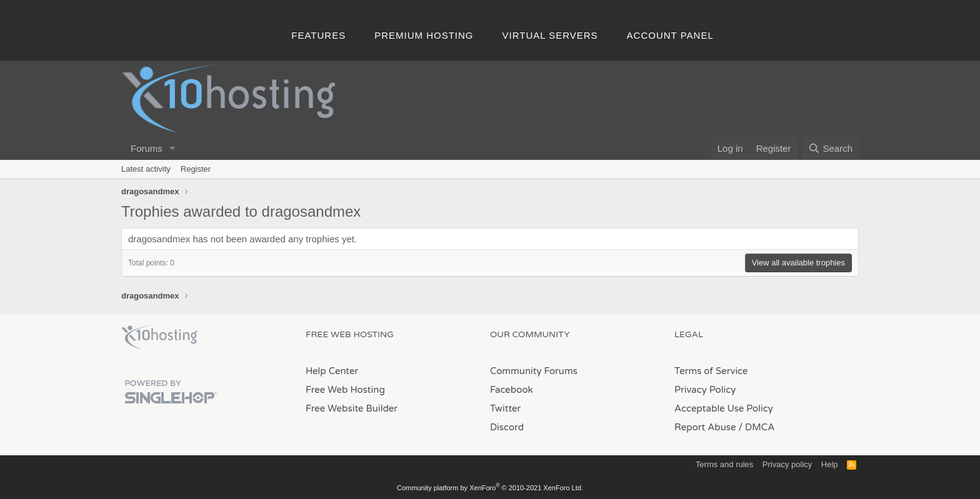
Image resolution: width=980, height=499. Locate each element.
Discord (507, 427)
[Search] (830, 148)
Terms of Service (711, 371)
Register (196, 169)
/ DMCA (756, 427)
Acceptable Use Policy (724, 408)
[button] (172, 148)
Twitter (505, 408)
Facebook (512, 390)
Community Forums (534, 371)
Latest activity (146, 169)
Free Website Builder (352, 408)
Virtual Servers (550, 35)
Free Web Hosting (345, 390)
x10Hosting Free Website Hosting (159, 337)
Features (318, 35)
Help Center (332, 371)
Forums (147, 148)
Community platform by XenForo (490, 488)
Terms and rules (724, 464)
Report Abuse (705, 427)
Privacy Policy (705, 390)
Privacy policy (787, 464)
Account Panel (670, 35)
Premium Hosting (424, 35)
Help (830, 464)
